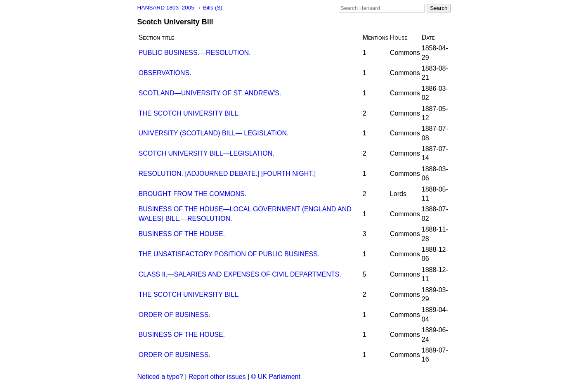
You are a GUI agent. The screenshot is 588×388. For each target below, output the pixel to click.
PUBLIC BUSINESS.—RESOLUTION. (195, 53)
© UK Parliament (276, 377)
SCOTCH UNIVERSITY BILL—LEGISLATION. (207, 153)
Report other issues (217, 377)
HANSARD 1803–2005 (166, 8)
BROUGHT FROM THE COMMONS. (193, 194)
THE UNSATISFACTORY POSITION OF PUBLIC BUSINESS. (229, 254)
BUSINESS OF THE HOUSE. (182, 234)
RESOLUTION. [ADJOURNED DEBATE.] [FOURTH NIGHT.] (227, 174)
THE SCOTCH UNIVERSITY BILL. (189, 113)
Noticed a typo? (160, 377)
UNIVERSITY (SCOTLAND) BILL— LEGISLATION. (214, 133)
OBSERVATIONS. (165, 73)
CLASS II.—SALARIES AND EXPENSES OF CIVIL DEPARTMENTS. (240, 274)
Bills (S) (213, 8)
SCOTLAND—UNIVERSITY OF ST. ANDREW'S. (210, 93)
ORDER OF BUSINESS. (175, 315)
